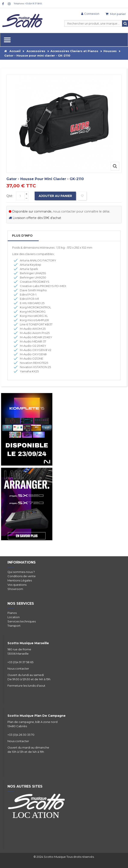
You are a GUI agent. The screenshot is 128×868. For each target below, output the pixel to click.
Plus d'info (22, 236)
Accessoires (36, 51)
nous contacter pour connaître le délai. (82, 211)
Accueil (12, 51)
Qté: (10, 196)
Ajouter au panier (56, 196)
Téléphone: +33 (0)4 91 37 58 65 (28, 4)
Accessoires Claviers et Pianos (74, 51)
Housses (110, 51)
